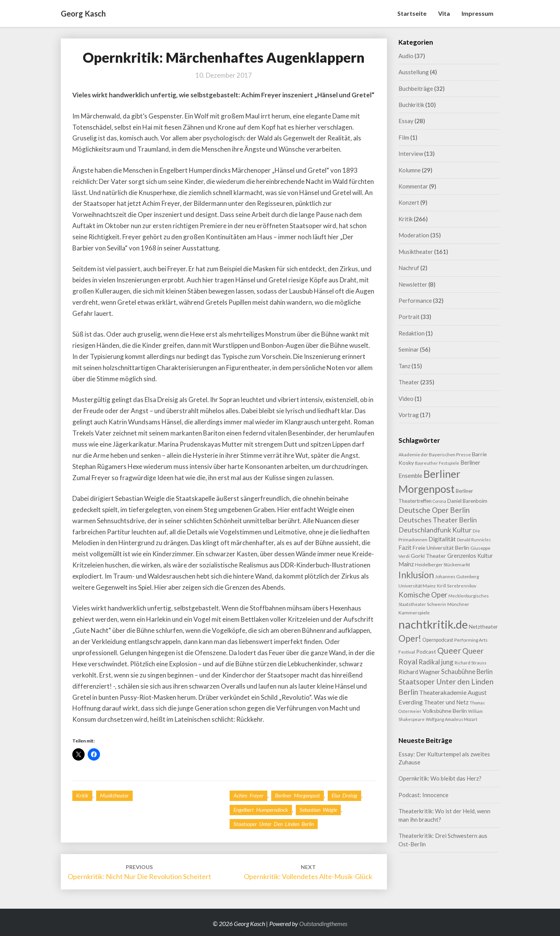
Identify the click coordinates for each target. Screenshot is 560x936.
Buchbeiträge (416, 88)
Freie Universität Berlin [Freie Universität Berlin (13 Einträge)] (441, 548)
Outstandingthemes (323, 923)
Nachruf (409, 268)
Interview (411, 153)
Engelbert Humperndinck (261, 810)
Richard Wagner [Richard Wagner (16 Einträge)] (419, 672)
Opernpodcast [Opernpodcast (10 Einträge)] (438, 640)
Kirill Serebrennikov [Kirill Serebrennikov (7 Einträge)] (457, 586)
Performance (415, 300)
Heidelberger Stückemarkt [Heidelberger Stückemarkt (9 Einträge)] (442, 565)
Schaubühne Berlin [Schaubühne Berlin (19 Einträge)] (467, 672)
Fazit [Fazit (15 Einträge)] (405, 547)
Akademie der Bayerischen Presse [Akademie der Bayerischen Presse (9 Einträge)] (435, 455)
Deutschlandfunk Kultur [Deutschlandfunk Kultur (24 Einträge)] (435, 530)
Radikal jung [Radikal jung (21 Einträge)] (436, 662)
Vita (444, 13)
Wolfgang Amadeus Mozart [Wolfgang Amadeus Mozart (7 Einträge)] (452, 719)
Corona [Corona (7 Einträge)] (439, 501)
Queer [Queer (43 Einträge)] (449, 651)
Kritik (82, 795)
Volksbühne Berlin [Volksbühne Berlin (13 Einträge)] (445, 711)
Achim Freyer (248, 795)
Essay (406, 121)
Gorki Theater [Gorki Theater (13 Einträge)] (428, 556)
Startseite (412, 13)
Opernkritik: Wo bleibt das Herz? (440, 778)
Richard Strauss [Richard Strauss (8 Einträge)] (471, 663)
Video (406, 399)
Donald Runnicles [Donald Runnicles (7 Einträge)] (474, 540)
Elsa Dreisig (344, 795)
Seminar (409, 349)
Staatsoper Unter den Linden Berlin (274, 824)
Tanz (404, 366)
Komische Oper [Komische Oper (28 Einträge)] (423, 595)
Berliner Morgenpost (297, 795)
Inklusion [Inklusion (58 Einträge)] (416, 575)
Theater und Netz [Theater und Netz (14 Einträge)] (446, 702)
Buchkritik (411, 105)
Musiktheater (114, 795)
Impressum (477, 13)
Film (404, 137)
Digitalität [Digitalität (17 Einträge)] (442, 539)
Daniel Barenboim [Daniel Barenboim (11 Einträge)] (467, 501)
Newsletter (413, 284)
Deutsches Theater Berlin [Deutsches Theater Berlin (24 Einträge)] (438, 520)
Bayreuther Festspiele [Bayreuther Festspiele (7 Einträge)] (437, 463)
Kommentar (413, 186)
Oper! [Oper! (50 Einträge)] (410, 638)
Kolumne (410, 170)
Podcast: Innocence (423, 795)
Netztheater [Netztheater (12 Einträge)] (483, 627)
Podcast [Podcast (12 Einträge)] (426, 652)
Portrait (409, 317)
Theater (409, 382)
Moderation (414, 235)
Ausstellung (414, 72)
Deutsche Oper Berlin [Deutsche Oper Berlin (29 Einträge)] (434, 510)
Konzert (409, 202)
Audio (406, 56)
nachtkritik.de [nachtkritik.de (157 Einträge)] (433, 624)
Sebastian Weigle (318, 810)
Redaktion (412, 333)
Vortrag (409, 415)
